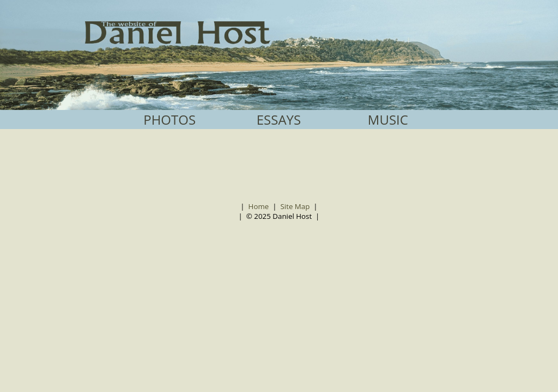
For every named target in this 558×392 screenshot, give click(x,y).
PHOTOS (169, 120)
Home (259, 206)
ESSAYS (279, 120)
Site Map (295, 206)
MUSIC (388, 120)
